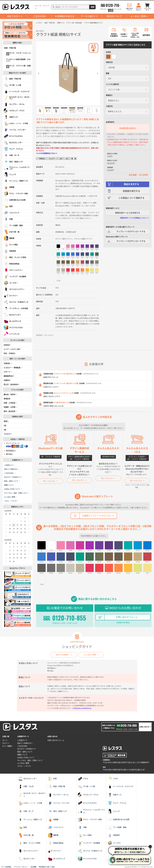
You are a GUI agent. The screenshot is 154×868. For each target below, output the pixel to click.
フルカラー (8, 434)
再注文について (114, 16)
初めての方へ (14, 16)
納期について (9, 485)
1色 (5, 426)
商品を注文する (131, 184)
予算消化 (8, 363)
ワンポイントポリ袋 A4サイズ (64, 374)
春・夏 (74, 159)
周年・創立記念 (10, 411)
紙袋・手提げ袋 (50, 23)
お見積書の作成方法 (65, 16)
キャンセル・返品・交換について (16, 493)
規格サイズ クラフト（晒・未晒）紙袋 (70, 23)
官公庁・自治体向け (11, 384)
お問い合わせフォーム (127, 617)
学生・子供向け (10, 353)
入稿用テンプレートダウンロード (98, 516)
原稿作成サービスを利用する (128, 213)
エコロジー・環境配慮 (13, 368)
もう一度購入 (7, 746)
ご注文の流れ (40, 16)
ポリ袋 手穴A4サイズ (61, 403)
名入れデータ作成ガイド (13, 477)
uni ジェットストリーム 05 (64, 393)
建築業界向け (9, 376)
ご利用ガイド (9, 465)
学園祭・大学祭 (10, 407)
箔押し (6, 421)
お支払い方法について (12, 489)
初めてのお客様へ (63, 655)
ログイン (6, 743)
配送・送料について (11, 481)
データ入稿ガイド (89, 16)
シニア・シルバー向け (12, 349)
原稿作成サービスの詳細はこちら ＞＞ (135, 218)
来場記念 (7, 399)
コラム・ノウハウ (10, 501)
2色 (5, 430)
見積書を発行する (131, 191)
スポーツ (8, 372)
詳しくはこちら (49, 481)
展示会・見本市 (10, 394)
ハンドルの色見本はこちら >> (47, 153)
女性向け (7, 345)
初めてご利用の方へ (11, 469)
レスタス (39, 23)
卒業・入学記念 (10, 403)
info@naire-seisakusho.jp (82, 708)
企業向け (7, 380)
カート (5, 740)
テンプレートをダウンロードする (131, 231)
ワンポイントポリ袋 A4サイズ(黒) (66, 383)
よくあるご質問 (138, 16)
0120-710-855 (113, 5)
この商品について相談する (131, 198)
